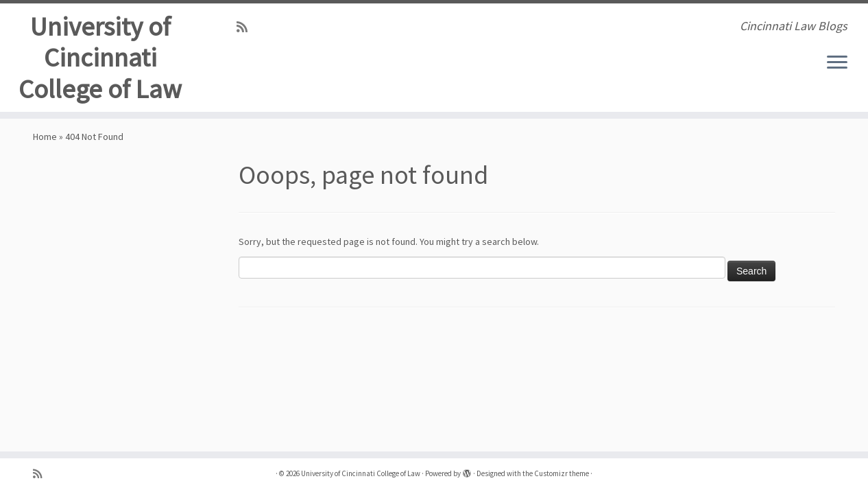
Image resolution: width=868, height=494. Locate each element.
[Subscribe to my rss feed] (246, 27)
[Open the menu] (837, 63)
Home (45, 149)
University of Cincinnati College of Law (100, 60)
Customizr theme (562, 473)
